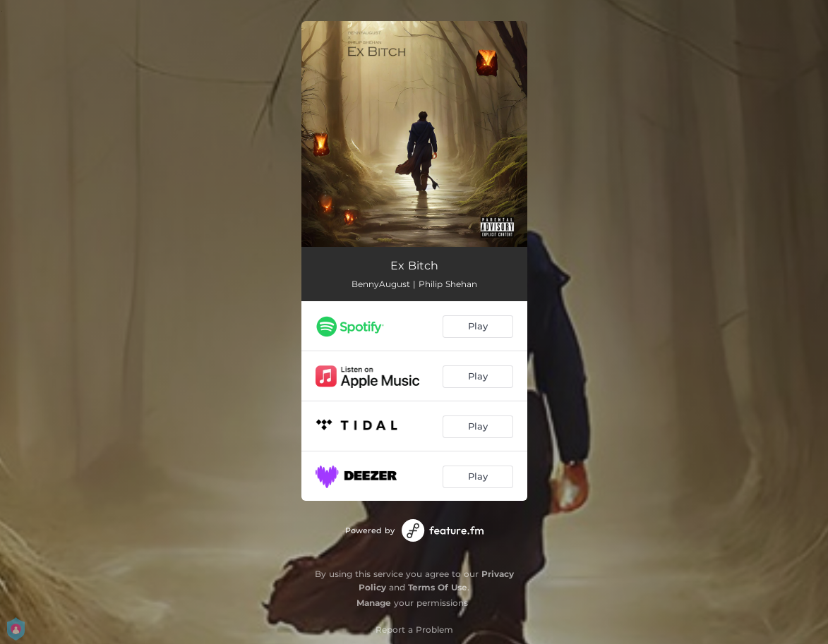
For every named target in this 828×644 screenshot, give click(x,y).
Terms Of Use (438, 587)
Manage (374, 603)
